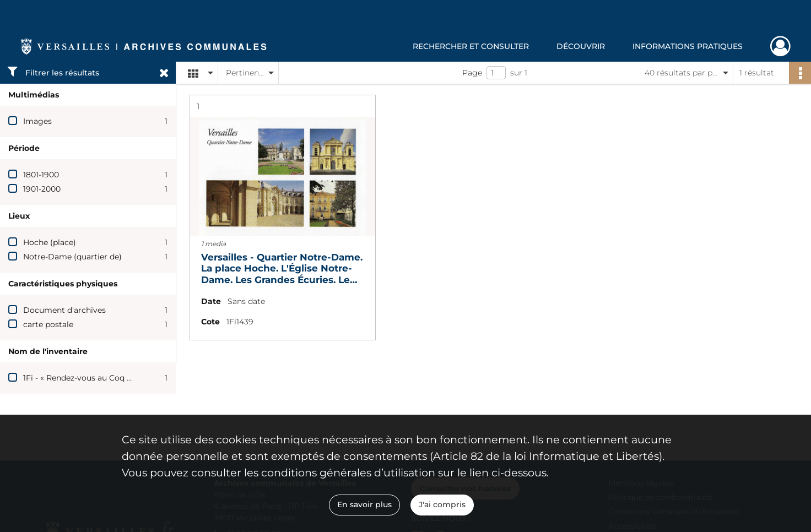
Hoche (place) (50, 242)
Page (472, 73)
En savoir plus (364, 504)
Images (37, 121)
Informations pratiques (688, 46)
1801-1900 (41, 175)
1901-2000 (42, 189)
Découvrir (581, 46)
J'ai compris (442, 504)
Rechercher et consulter (471, 46)
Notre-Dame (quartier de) (72, 257)
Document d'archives (64, 310)
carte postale (48, 324)
